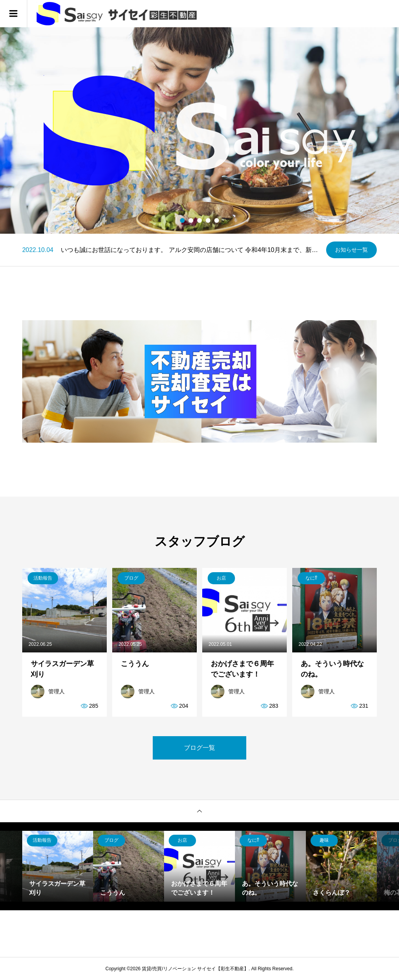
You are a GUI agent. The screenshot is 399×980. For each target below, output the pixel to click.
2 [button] (191, 220)
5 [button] (217, 220)
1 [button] (183, 220)
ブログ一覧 (199, 748)
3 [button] (200, 220)
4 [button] (208, 220)
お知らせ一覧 (351, 250)
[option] (199, 130)
